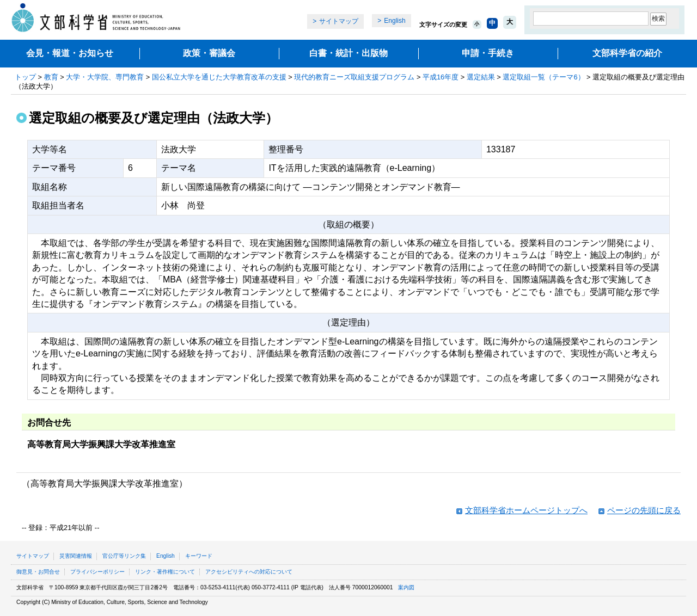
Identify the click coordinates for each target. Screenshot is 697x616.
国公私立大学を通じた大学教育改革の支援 (219, 77)
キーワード (199, 556)
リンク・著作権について (165, 572)
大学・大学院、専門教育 (105, 77)
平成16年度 (441, 77)
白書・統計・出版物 (348, 53)
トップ (25, 77)
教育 (51, 77)
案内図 (406, 587)
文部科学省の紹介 (627, 53)
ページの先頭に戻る (644, 510)
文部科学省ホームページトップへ (526, 510)
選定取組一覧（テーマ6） (543, 77)
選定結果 (481, 77)
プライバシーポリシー (97, 572)
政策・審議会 (209, 53)
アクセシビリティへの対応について (249, 572)
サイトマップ (339, 21)
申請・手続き (488, 53)
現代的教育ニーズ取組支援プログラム (354, 77)
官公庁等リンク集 (124, 556)
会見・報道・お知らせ (70, 53)
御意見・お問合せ (38, 572)
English (395, 21)
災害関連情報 (76, 556)
